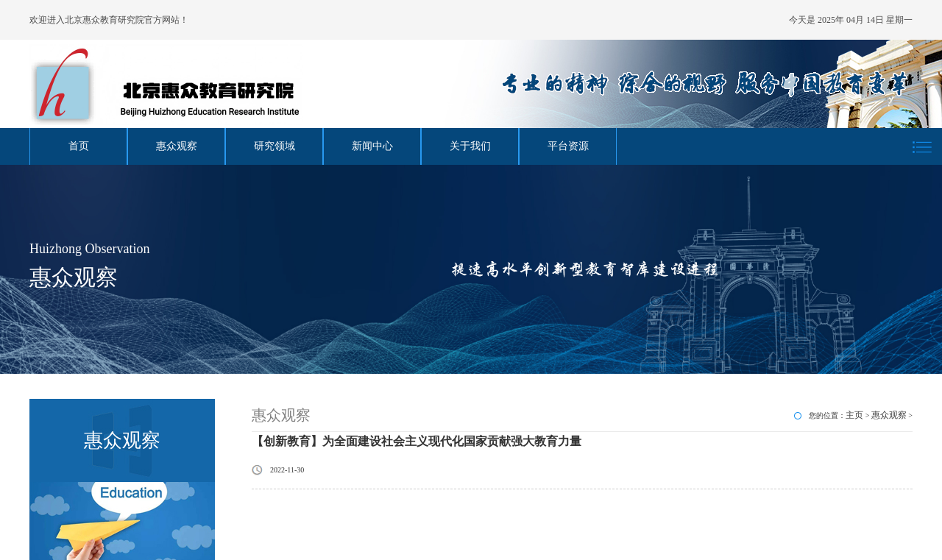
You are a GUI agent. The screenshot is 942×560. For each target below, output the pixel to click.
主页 (854, 415)
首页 (79, 146)
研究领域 (275, 146)
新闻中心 (372, 146)
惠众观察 (177, 146)
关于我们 (470, 146)
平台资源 (568, 146)
